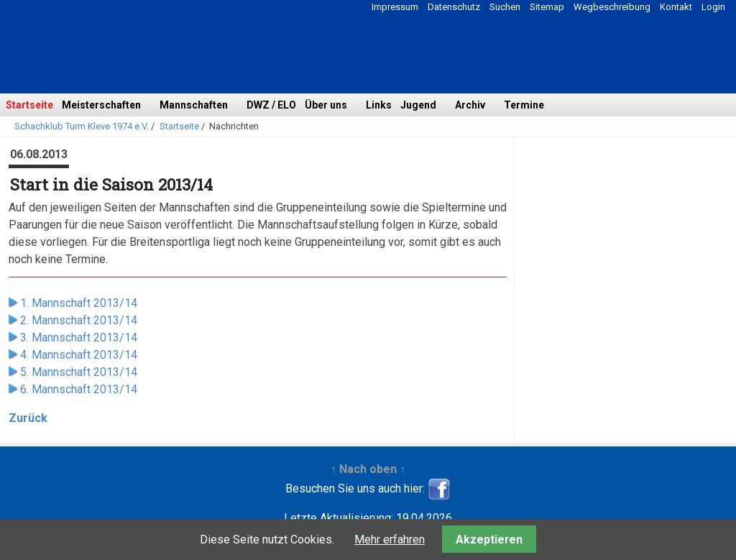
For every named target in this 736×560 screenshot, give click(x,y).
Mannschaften (194, 105)
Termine (524, 105)
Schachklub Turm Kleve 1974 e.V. (82, 126)
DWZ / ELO (271, 105)
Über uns (326, 105)
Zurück (28, 418)
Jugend (418, 105)
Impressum (395, 7)
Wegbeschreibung (612, 7)
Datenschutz (454, 7)
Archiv (470, 105)
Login (713, 7)
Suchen (505, 7)
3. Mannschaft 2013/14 (79, 338)
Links (379, 105)
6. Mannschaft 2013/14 (79, 389)
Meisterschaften (101, 105)
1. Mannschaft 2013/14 (79, 303)
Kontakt (676, 7)
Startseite (29, 105)
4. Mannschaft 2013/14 (79, 355)
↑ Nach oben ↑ (368, 469)
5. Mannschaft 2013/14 (79, 372)
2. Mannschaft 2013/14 (79, 320)
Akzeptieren (489, 540)
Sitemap (547, 7)
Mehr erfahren (390, 540)
